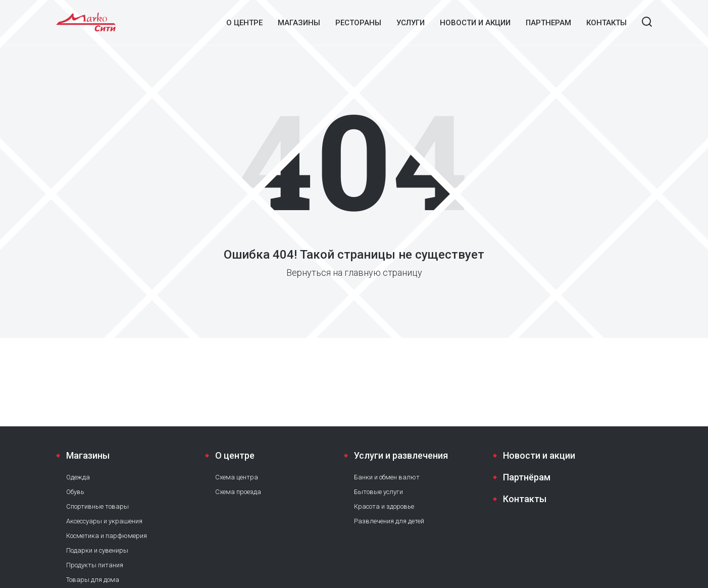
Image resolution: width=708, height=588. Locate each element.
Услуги (411, 23)
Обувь (75, 492)
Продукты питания (95, 565)
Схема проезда (238, 492)
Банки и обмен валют (387, 477)
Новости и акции (475, 23)
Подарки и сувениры (97, 550)
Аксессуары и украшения (104, 521)
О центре (244, 23)
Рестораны (358, 23)
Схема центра (237, 477)
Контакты (606, 23)
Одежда (78, 477)
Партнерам (548, 23)
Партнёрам (527, 477)
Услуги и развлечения (401, 455)
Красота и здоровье (384, 506)
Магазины (299, 23)
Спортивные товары (97, 506)
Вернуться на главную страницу (354, 273)
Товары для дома (93, 580)
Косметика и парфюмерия (107, 536)
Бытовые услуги (378, 492)
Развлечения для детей (389, 521)
